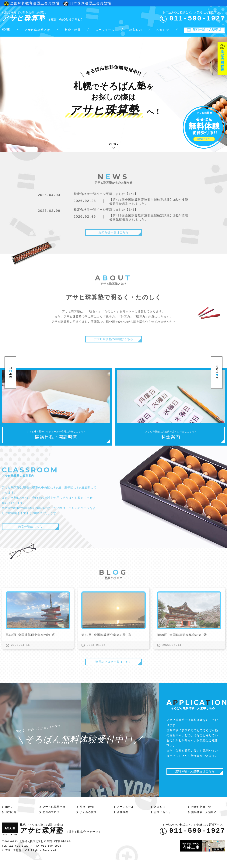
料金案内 (171, 441)
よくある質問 (88, 820)
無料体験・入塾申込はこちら (195, 779)
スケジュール (105, 31)
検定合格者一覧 (201, 814)
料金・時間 (73, 31)
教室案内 (135, 31)
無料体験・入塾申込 (207, 30)
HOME (6, 31)
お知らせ (163, 31)
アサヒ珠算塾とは (37, 31)
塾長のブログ (51, 820)
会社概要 (123, 820)
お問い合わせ (162, 820)
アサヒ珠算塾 (42, 17)
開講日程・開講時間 (56, 441)
